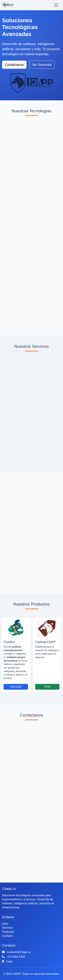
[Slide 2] (35, 692)
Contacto (7, 936)
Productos (8, 932)
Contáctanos (14, 65)
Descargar (16, 687)
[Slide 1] (28, 692)
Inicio (5, 924)
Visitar (47, 687)
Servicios (7, 928)
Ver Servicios (42, 65)
